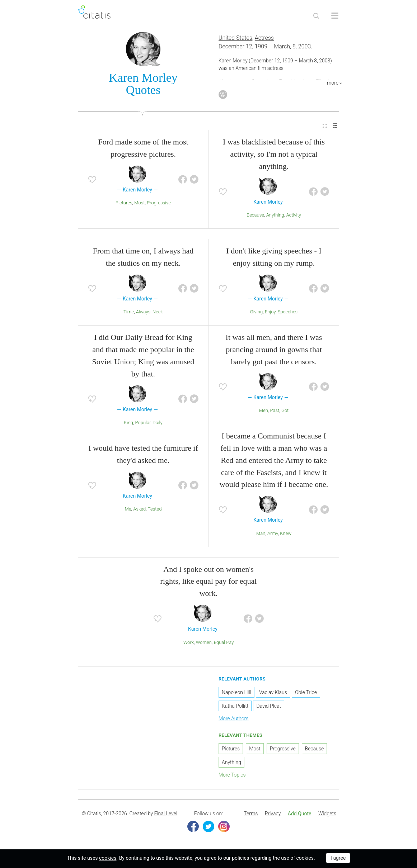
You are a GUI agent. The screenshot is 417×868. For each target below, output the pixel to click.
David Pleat (269, 706)
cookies (108, 858)
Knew (286, 533)
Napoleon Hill (236, 692)
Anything (275, 215)
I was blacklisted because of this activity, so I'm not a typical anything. (274, 154)
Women (204, 642)
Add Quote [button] (300, 814)
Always (143, 312)
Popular (143, 423)
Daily (158, 423)
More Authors (233, 718)
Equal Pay (224, 642)
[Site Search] (316, 16)
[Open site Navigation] (335, 16)
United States (235, 38)
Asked (139, 509)
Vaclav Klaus (273, 692)
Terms (251, 814)
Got (285, 410)
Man (261, 533)
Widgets (327, 814)
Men (264, 410)
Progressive (159, 203)
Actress (264, 38)
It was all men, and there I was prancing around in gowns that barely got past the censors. (274, 349)
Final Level (166, 814)
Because (255, 215)
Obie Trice (306, 692)
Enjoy (270, 312)
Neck (158, 312)
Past (275, 410)
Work (189, 642)
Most (139, 203)
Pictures (124, 203)
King (128, 423)
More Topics (232, 775)
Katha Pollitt (235, 706)
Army (273, 533)
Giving (256, 312)
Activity (293, 215)
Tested (155, 509)
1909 (261, 46)
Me (128, 509)
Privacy (273, 814)
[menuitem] (325, 126)
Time (129, 312)
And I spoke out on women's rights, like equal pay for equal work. (209, 581)
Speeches (288, 312)
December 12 (235, 46)
